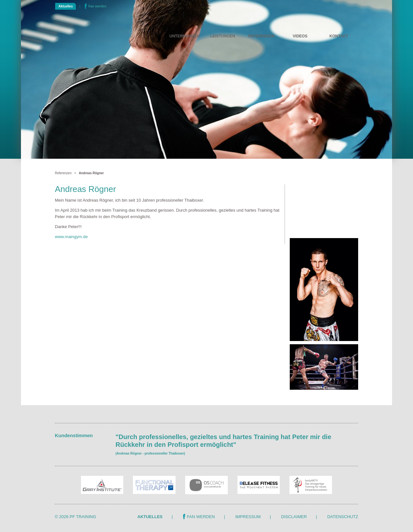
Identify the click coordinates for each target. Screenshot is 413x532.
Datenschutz (343, 517)
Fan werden (96, 6)
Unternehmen (184, 36)
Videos (300, 36)
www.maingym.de (71, 237)
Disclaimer (294, 517)
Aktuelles (65, 6)
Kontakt (339, 36)
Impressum (248, 517)
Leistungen (222, 36)
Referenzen (261, 36)
